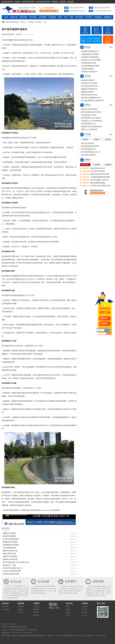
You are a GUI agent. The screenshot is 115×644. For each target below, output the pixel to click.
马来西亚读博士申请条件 (90, 54)
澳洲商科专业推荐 (88, 80)
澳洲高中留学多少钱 (10, 551)
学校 (60, 17)
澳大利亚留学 (6, 636)
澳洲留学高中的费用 (10, 542)
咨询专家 (79, 17)
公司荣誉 (97, 165)
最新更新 (63, 2)
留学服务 (108, 33)
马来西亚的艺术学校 (89, 63)
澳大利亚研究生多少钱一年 (91, 152)
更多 (111, 47)
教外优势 (108, 42)
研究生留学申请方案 (43, 2)
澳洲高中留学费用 (9, 533)
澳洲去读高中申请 (9, 554)
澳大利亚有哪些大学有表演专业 (93, 101)
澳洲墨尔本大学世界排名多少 (92, 127)
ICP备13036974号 (100, 636)
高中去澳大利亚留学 (89, 155)
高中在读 (84, 607)
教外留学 (6, 603)
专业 (66, 17)
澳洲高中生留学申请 (10, 559)
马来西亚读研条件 (88, 69)
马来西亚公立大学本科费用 (91, 60)
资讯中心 (23, 22)
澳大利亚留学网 (7, 2)
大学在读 (84, 612)
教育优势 (24, 17)
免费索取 (108, 17)
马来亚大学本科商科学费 (12, 571)
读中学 (108, 139)
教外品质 (85, 165)
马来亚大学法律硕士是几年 (13, 568)
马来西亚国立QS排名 (89, 115)
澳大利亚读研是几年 (89, 149)
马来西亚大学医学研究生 (90, 57)
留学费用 (43, 17)
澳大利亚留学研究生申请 (90, 146)
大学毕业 (84, 615)
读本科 (85, 139)
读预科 (68, 612)
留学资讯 (31, 22)
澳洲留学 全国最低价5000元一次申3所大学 (94, 40)
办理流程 (17, 2)
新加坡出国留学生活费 (11, 574)
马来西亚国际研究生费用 (90, 66)
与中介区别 (6, 609)
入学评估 (89, 17)
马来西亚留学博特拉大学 (90, 51)
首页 (6, 17)
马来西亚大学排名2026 (89, 72)
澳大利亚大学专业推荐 (89, 83)
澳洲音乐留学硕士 (88, 92)
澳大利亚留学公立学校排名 (91, 118)
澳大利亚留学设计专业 (89, 86)
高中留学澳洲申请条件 (11, 539)
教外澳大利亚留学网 (19, 9)
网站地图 (71, 2)
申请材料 (52, 17)
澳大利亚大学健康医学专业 (91, 98)
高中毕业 (84, 609)
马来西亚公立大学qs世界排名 (92, 121)
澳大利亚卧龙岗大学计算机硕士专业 (16, 562)
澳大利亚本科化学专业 (89, 95)
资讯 (71, 17)
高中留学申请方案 (28, 2)
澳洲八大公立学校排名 (89, 130)
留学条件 (33, 17)
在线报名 (98, 17)
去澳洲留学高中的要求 (11, 545)
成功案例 (55, 2)
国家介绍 (14, 17)
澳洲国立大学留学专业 (89, 89)
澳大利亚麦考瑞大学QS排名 (91, 112)
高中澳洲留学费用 (9, 548)
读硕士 (97, 139)
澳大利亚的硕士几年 (89, 124)
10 (74, 523)
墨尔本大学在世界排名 (89, 109)
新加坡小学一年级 (9, 565)
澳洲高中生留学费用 (10, 557)
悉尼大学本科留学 (88, 143)
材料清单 (36, 615)
